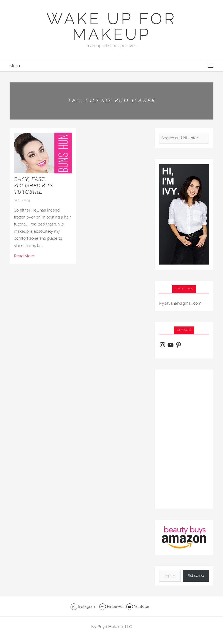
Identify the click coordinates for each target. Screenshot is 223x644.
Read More (24, 256)
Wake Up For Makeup (111, 26)
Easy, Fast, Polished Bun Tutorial (34, 186)
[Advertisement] (184, 439)
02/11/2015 (22, 200)
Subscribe (196, 576)
